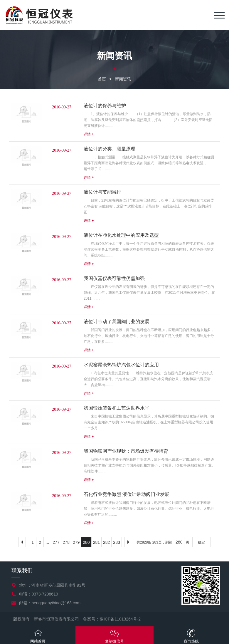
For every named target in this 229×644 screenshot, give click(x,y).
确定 (201, 542)
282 (106, 542)
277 (56, 542)
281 (96, 542)
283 (116, 542)
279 (76, 542)
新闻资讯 (123, 79)
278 (66, 542)
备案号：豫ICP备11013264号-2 (112, 619)
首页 (102, 79)
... (47, 542)
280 (86, 542)
